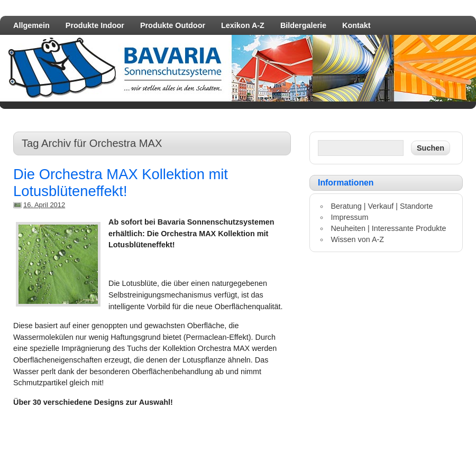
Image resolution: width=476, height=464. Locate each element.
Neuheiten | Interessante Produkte (388, 228)
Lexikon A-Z (243, 25)
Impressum (349, 217)
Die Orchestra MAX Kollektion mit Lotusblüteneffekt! (121, 183)
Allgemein (31, 25)
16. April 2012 (44, 205)
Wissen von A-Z (357, 239)
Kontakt (356, 25)
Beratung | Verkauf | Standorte (382, 206)
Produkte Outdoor (173, 25)
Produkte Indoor (95, 25)
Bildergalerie (303, 25)
